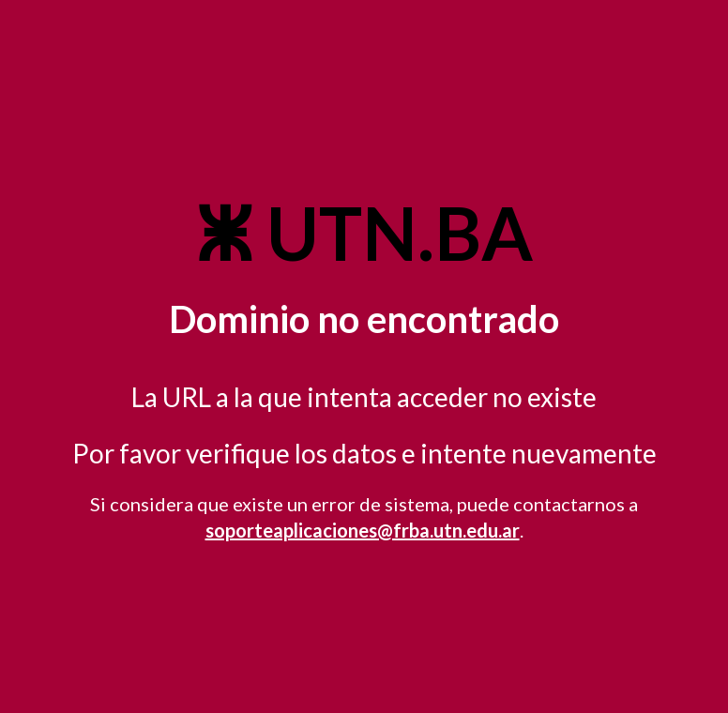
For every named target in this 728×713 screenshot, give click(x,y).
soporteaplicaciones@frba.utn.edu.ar (363, 530)
